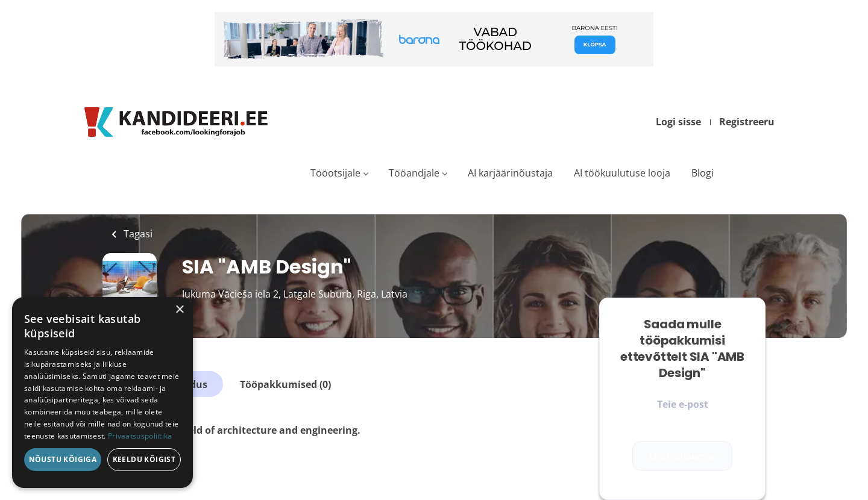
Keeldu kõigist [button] (144, 459)
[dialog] (102, 392)
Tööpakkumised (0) (285, 384)
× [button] (179, 310)
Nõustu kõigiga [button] (63, 459)
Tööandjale (414, 173)
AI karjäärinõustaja (510, 173)
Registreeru (747, 122)
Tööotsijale (335, 173)
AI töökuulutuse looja (622, 173)
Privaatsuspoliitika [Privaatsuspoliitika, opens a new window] (140, 436)
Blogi (703, 173)
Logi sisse (678, 122)
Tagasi (137, 234)
